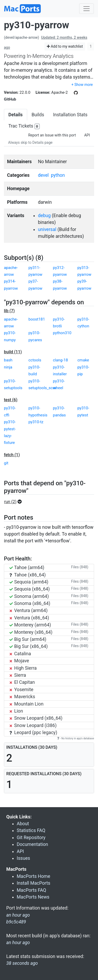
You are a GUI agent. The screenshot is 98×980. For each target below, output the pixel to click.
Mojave (19, 661)
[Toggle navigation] (87, 9)
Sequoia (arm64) (29, 582)
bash (8, 360)
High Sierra (23, 668)
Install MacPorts (33, 883)
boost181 (37, 319)
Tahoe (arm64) (27, 568)
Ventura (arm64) (28, 610)
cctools (35, 360)
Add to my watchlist (65, 46)
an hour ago (18, 943)
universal (47, 229)
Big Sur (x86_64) (29, 646)
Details (16, 115)
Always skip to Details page (30, 142)
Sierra (18, 675)
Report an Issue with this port (52, 135)
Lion (16, 711)
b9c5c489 (16, 922)
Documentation (32, 844)
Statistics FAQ (31, 830)
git (6, 463)
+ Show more (82, 85)
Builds (38, 115)
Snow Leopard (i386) (33, 725)
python (58, 175)
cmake (83, 360)
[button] (15, 502)
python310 (62, 333)
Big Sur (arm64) (28, 639)
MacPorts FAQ (31, 890)
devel (43, 175)
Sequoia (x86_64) (30, 589)
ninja (8, 367)
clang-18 (60, 360)
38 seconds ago (22, 963)
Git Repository (31, 838)
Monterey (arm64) (30, 625)
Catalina (20, 654)
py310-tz (36, 422)
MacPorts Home (33, 876)
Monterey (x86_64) (31, 632)
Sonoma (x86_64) (30, 603)
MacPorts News (33, 897)
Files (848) (80, 567)
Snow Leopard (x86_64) (36, 718)
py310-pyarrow (37, 25)
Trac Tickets (24, 126)
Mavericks (22, 697)
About (23, 824)
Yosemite (21, 690)
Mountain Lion (26, 704)
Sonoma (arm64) (29, 596)
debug (44, 216)
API (87, 135)
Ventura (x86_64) (29, 618)
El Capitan (22, 682)
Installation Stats (70, 115)
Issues (23, 858)
